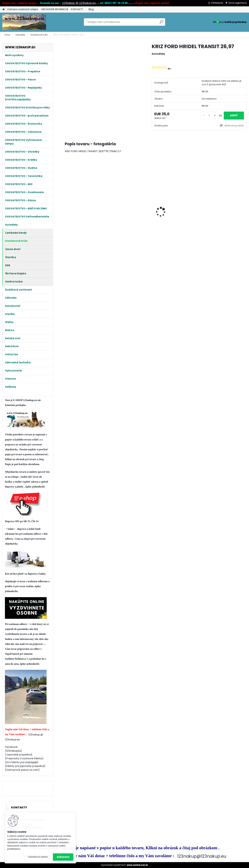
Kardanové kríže (39, 35)
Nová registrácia (238, 3)
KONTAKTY (77, 9)
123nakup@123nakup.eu (202, 856)
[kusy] (209, 115)
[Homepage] (3, 9)
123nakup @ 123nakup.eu (79, 3)
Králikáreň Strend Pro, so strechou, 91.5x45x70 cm (82, 211)
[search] (161, 23)
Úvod (7, 35)
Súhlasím (63, 857)
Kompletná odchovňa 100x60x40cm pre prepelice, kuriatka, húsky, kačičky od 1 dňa (130, 205)
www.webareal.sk (137, 865)
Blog (91, 9)
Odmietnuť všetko (38, 857)
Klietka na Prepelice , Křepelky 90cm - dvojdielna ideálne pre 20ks (178, 199)
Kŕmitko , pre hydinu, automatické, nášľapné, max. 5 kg (224, 214)
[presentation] (66, 206)
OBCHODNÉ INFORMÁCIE (55, 9)
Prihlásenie (217, 3)
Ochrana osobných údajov (23, 9)
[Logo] (24, 22)
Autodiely (20, 35)
